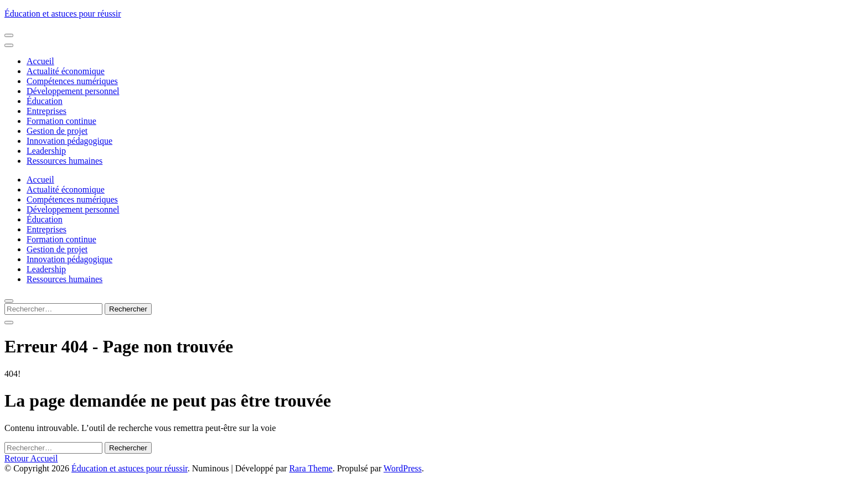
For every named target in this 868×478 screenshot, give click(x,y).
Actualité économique (66, 71)
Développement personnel (73, 91)
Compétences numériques (72, 81)
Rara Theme (311, 468)
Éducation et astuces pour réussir (63, 14)
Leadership (46, 151)
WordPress (403, 468)
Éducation (45, 101)
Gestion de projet (57, 131)
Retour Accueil (31, 458)
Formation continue (61, 121)
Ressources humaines (64, 161)
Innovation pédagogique (69, 141)
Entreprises (46, 111)
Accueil (40, 61)
